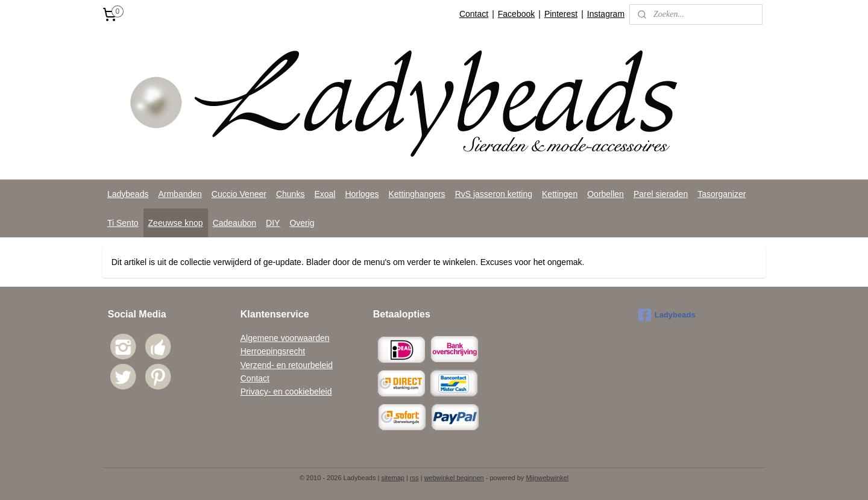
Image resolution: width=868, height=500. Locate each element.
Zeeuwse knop (176, 223)
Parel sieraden (661, 194)
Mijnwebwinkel (547, 478)
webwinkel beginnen (454, 478)
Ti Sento (123, 223)
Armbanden (180, 194)
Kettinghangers (417, 194)
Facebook (516, 14)
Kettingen (560, 194)
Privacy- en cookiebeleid (286, 392)
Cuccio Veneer (239, 194)
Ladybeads (128, 194)
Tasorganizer (722, 194)
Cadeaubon (234, 223)
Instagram (606, 14)
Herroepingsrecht (273, 351)
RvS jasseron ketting (494, 194)
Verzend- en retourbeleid (287, 365)
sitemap (393, 478)
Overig (302, 223)
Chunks (290, 194)
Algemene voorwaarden (285, 338)
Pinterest (561, 14)
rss (414, 478)
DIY (273, 223)
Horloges (362, 194)
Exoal (325, 194)
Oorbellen (605, 194)
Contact (474, 14)
